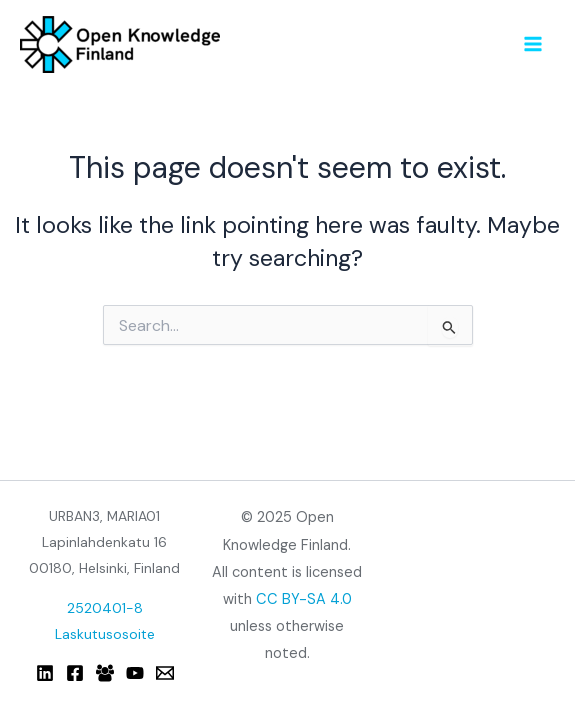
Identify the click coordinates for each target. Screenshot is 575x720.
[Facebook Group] (105, 673)
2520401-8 (105, 608)
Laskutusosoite (105, 634)
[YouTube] (135, 673)
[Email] (165, 673)
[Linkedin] (45, 673)
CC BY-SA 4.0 (304, 599)
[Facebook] (75, 673)
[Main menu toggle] (533, 43)
